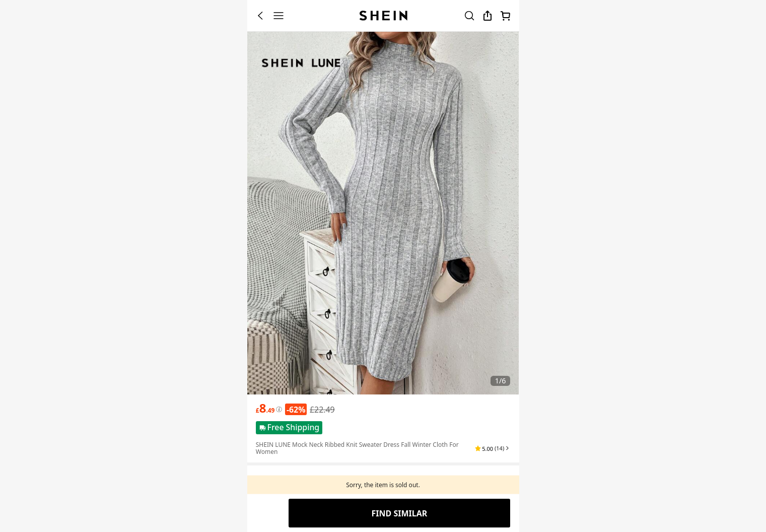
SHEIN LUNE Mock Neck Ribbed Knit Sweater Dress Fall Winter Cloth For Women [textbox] (357, 448)
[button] (493, 448)
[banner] (383, 213)
